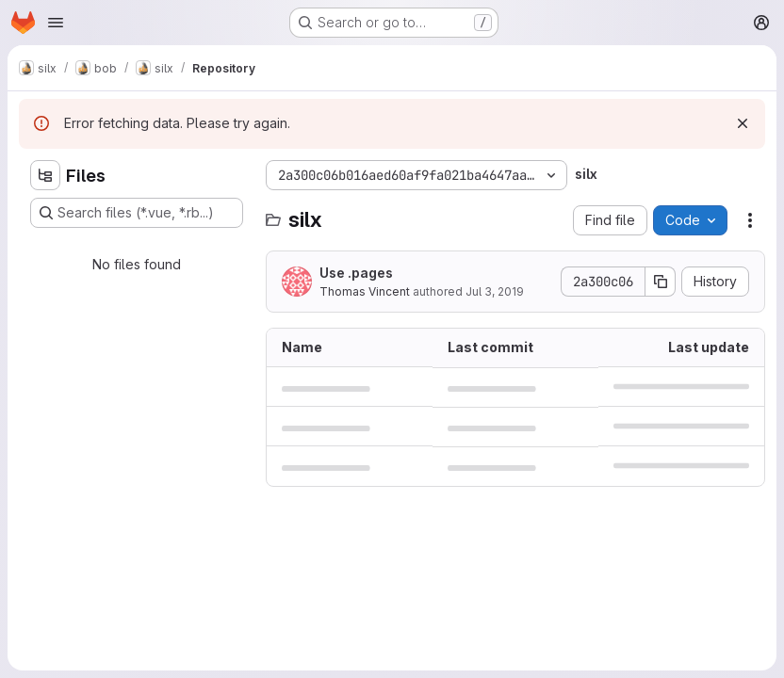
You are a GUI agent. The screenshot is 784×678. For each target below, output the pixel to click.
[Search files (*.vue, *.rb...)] (137, 213)
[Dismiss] (743, 123)
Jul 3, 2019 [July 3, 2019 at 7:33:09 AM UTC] (495, 291)
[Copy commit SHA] (661, 282)
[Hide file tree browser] (45, 175)
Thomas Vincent (365, 291)
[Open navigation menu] (56, 23)
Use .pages (356, 273)
